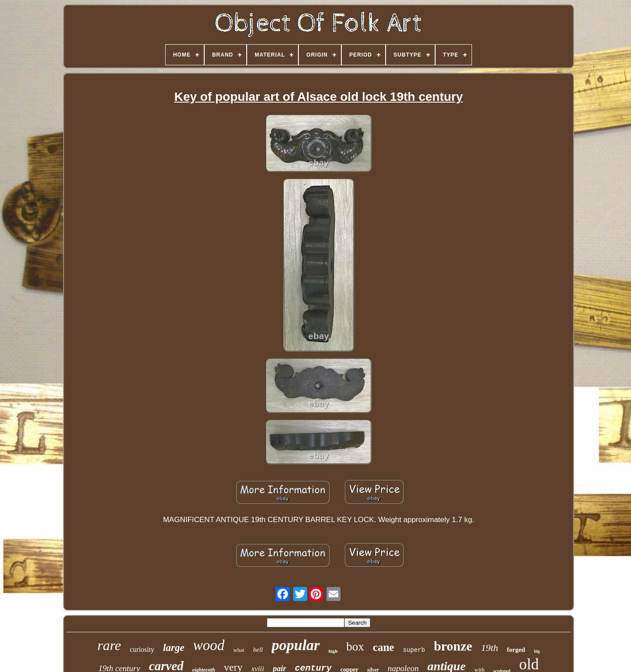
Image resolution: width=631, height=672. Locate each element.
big (537, 651)
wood (209, 645)
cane (384, 647)
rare (109, 645)
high (333, 651)
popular (296, 645)
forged (516, 650)
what (239, 650)
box (355, 647)
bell (258, 650)
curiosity (142, 649)
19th (490, 648)
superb (414, 650)
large (174, 648)
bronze (453, 646)
